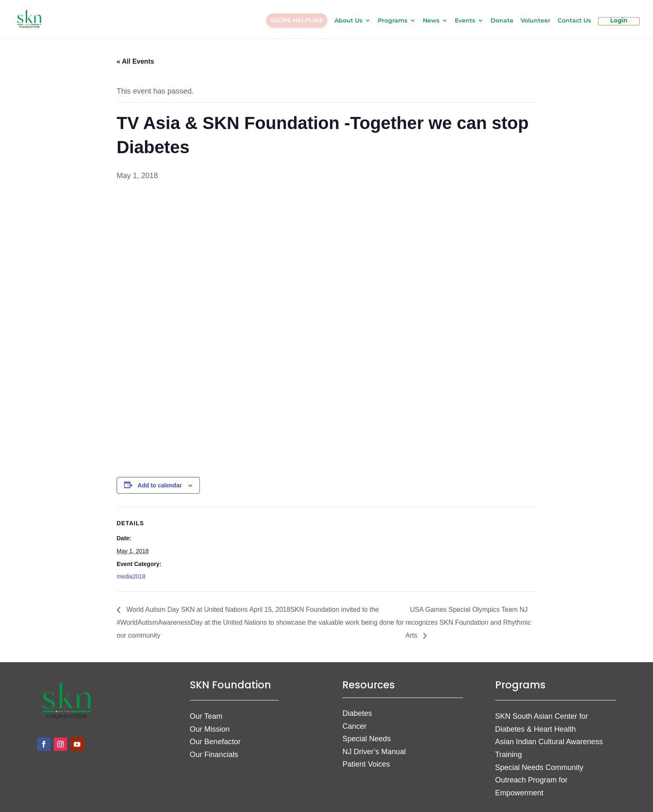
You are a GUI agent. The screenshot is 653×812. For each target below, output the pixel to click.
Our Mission (210, 724)
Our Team (206, 711)
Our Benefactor (215, 737)
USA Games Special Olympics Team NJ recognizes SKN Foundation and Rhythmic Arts (469, 617)
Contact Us (574, 21)
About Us (348, 21)
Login (619, 21)
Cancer (354, 721)
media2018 (131, 571)
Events (465, 21)
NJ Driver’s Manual (374, 747)
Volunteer (536, 21)
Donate (502, 21)
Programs (393, 21)
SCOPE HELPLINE (297, 21)
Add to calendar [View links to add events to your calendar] (160, 480)
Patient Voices (366, 759)
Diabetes (357, 708)
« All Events (135, 56)
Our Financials (214, 750)
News (431, 21)
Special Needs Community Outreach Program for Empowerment (539, 775)
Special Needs (366, 734)
